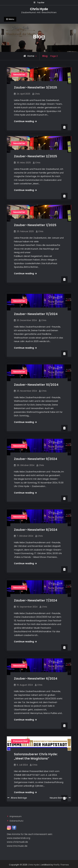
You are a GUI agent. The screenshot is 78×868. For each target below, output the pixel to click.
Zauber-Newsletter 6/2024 (36, 663)
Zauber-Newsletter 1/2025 (35, 225)
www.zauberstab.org (18, 837)
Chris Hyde (39, 9)
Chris (37, 94)
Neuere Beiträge (58, 796)
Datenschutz (17, 819)
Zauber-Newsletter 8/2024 (36, 518)
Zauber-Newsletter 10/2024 (36, 377)
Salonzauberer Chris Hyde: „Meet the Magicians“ (36, 739)
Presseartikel (20, 724)
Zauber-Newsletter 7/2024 (36, 587)
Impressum (16, 815)
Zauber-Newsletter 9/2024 (36, 449)
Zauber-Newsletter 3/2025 (36, 87)
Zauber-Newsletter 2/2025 (36, 156)
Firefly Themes (61, 863)
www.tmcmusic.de (17, 844)
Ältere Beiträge (19, 796)
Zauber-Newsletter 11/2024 (36, 308)
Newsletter (19, 75)
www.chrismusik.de (17, 841)
